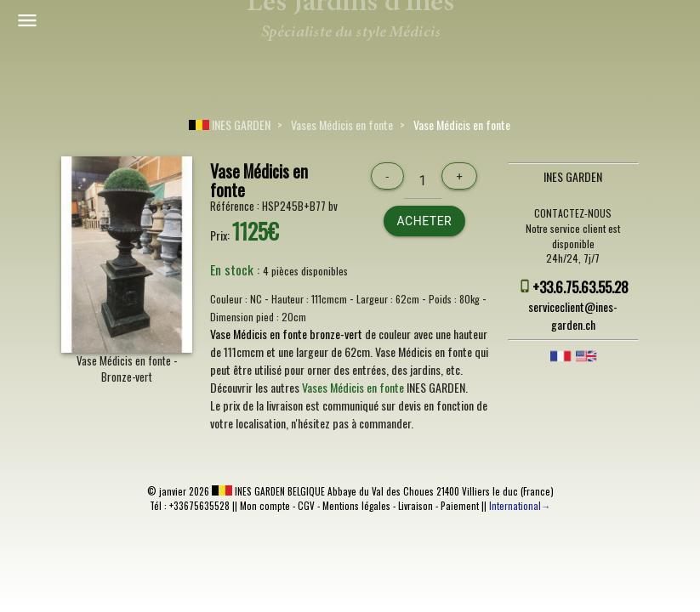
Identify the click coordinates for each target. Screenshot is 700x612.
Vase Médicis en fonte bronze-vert (286, 334)
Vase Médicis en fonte (462, 125)
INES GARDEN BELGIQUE (268, 491)
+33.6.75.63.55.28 (580, 287)
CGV (306, 506)
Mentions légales (356, 506)
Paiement (460, 506)
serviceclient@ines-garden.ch (573, 315)
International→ (520, 506)
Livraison (415, 506)
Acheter (425, 221)
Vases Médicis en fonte (342, 125)
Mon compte (265, 506)
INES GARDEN (230, 125)
